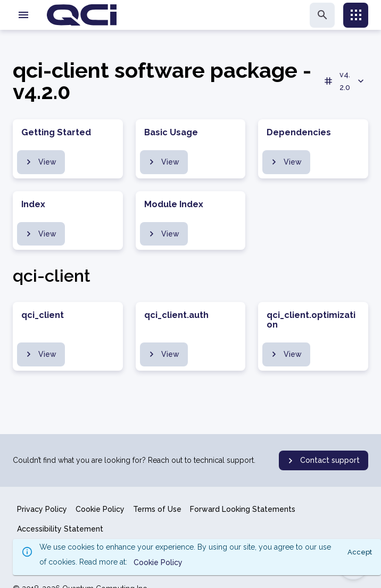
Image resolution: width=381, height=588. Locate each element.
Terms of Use (157, 509)
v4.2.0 (345, 81)
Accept (360, 552)
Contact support (322, 461)
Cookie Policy (100, 509)
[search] (322, 15)
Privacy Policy (42, 509)
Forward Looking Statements (243, 509)
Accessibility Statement (60, 529)
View (40, 162)
